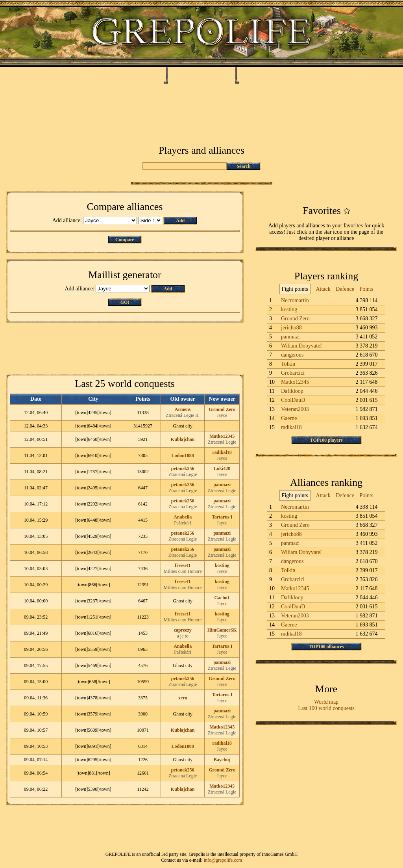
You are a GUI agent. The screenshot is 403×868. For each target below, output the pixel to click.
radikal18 (222, 452)
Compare (125, 240)
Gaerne (289, 418)
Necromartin (295, 300)
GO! (125, 302)
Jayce (222, 415)
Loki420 (222, 468)
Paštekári (183, 523)
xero (183, 698)
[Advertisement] (201, 107)
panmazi (222, 485)
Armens (183, 409)
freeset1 (183, 565)
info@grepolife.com (223, 860)
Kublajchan (183, 439)
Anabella (183, 517)
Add (180, 221)
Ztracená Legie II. (183, 415)
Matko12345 (222, 436)
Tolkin (288, 364)
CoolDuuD (293, 400)
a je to (183, 636)
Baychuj (222, 760)
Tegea (185, 74)
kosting (222, 565)
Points (366, 289)
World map (326, 702)
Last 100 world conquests (326, 708)
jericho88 (291, 328)
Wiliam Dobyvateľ (302, 346)
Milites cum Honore (183, 571)
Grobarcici (293, 373)
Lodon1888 (183, 455)
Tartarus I (222, 517)
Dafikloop (292, 391)
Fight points (295, 289)
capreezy (183, 630)
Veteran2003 (295, 409)
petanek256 (183, 468)
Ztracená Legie (222, 442)
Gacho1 (222, 598)
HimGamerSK (222, 630)
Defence (345, 289)
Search (243, 166)
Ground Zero (222, 409)
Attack (323, 289)
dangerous (292, 355)
